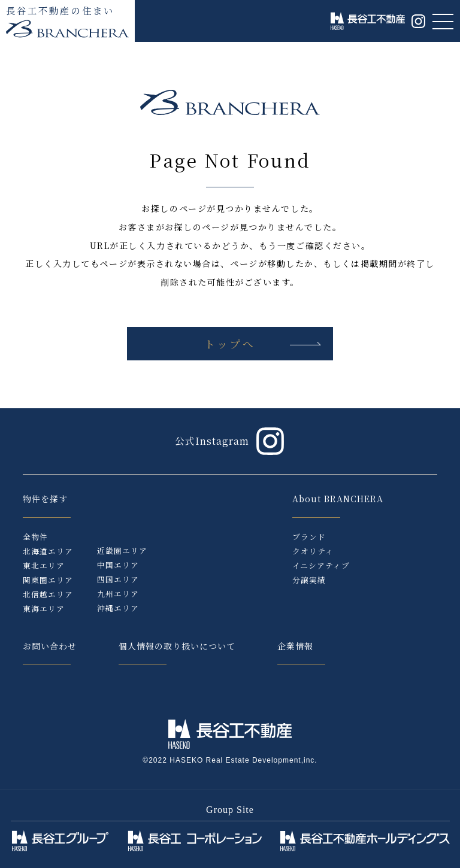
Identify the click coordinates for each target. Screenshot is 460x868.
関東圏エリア (48, 580)
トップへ (230, 343)
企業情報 (295, 646)
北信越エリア (48, 594)
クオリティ (313, 551)
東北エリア (44, 565)
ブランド (309, 537)
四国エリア (118, 579)
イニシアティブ (321, 565)
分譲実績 (309, 580)
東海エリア (44, 608)
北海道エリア (48, 551)
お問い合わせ (50, 646)
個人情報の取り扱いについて (177, 646)
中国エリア (118, 565)
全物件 (35, 537)
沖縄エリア (118, 608)
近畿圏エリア (122, 550)
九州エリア (118, 594)
